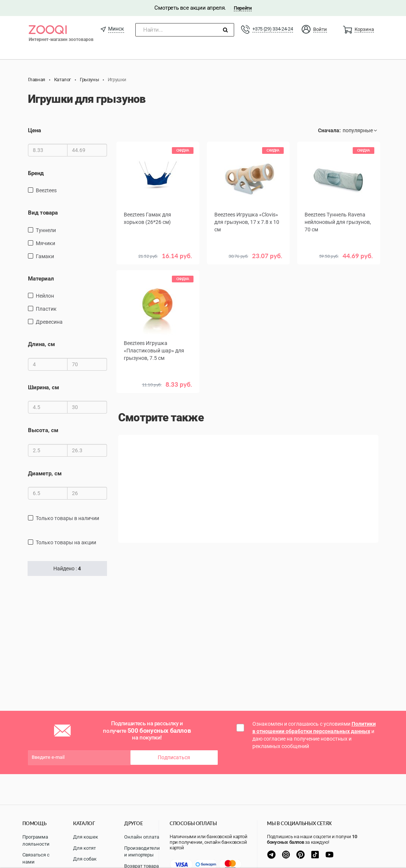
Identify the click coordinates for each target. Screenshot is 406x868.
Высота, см (43, 430)
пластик (46, 309)
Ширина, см (43, 387)
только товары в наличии (67, 518)
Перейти (243, 8)
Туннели (46, 230)
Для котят (84, 848)
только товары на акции (66, 542)
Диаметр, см (45, 473)
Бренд (36, 173)
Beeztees (46, 190)
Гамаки (45, 256)
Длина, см (41, 344)
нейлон (45, 296)
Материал (41, 279)
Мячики (45, 243)
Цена (34, 130)
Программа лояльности (36, 840)
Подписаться (174, 757)
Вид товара (43, 213)
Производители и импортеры (142, 852)
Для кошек (86, 837)
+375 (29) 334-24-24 (273, 29)
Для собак (85, 859)
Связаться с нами (36, 858)
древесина (49, 322)
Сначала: (329, 130)
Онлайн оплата (142, 837)
